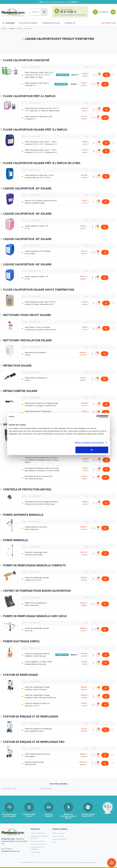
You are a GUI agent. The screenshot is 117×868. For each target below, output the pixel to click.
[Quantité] (96, 75)
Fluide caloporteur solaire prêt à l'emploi (35, 130)
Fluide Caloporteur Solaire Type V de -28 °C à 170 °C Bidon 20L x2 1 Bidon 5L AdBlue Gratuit (42, 109)
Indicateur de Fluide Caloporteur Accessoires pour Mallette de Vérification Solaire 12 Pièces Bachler (42, 460)
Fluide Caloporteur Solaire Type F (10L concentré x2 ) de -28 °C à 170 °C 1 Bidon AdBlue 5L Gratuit (39, 75)
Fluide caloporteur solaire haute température (39, 290)
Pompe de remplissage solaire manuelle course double (36, 553)
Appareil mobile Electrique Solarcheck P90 (34, 763)
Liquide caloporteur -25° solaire (27, 188)
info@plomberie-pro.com (11, 851)
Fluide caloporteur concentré (26, 60)
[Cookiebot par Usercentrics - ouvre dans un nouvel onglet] (98, 416)
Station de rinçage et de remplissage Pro (34, 742)
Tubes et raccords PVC (38, 841)
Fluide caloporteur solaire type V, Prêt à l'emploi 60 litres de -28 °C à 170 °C (39, 176)
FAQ (54, 842)
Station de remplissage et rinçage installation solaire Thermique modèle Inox (41, 696)
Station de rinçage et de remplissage (31, 717)
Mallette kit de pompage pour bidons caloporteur (36, 604)
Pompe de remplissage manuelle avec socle (35, 616)
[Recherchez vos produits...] (38, 12)
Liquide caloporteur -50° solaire (27, 264)
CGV (65, 862)
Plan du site (58, 862)
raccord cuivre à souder (9, 789)
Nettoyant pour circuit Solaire (27, 315)
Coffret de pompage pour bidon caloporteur (37, 591)
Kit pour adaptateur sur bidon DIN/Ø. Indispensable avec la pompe (38, 663)
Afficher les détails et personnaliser (89, 443)
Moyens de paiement (59, 839)
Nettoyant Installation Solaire (28, 340)
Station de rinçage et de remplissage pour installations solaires (38, 730)
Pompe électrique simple (21, 641)
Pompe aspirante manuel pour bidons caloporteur (36, 528)
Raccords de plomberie (28, 23)
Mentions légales (91, 862)
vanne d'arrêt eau (46, 789)
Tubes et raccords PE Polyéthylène (37, 848)
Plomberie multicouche (51, 23)
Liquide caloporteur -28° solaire (27, 214)
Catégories (9, 23)
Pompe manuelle (16, 540)
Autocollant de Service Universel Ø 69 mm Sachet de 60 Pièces (39, 477)
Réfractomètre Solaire (20, 391)
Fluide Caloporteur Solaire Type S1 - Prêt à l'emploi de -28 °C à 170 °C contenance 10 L (41, 143)
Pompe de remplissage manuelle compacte (35, 565)
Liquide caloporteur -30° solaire (27, 239)
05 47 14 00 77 (7, 849)
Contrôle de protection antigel (27, 489)
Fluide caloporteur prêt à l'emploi (29, 96)
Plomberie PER (70, 23)
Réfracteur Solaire (17, 366)
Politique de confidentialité (76, 862)
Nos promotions (109, 23)
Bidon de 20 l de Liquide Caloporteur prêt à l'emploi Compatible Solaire (41, 202)
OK (92, 450)
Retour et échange (58, 836)
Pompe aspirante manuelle (23, 515)
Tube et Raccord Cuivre (38, 844)
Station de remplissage (21, 675)
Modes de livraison (59, 833)
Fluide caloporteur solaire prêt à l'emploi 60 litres (42, 163)
